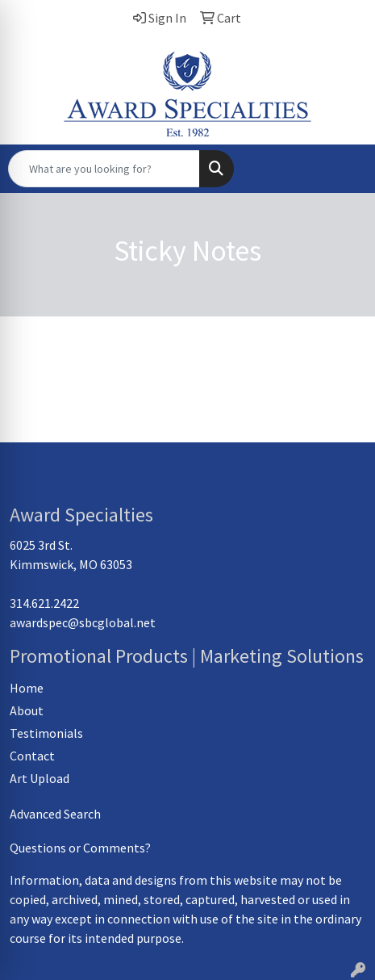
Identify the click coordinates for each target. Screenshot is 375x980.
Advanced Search (55, 814)
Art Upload (40, 778)
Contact (32, 756)
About (27, 710)
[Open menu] (343, 169)
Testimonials (46, 733)
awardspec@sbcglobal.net (83, 622)
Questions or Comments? (80, 848)
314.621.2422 (44, 603)
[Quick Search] (104, 169)
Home (27, 688)
